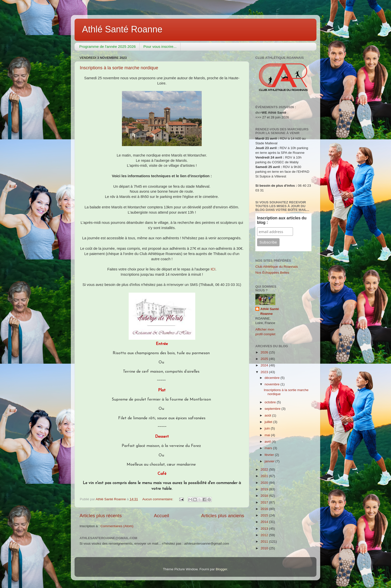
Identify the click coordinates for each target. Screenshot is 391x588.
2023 (265, 372)
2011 (265, 542)
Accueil (161, 516)
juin (268, 428)
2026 (265, 352)
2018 (265, 496)
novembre (273, 384)
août (268, 415)
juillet (269, 422)
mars (269, 448)
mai (268, 435)
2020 (265, 483)
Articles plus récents (101, 516)
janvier (270, 461)
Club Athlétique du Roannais (277, 267)
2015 (265, 515)
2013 (265, 529)
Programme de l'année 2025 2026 (107, 46)
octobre (271, 402)
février (270, 455)
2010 (265, 548)
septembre (273, 409)
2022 (265, 469)
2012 (265, 535)
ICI (213, 269)
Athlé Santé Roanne (122, 29)
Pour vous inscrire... (160, 46)
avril (268, 442)
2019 (265, 489)
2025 (265, 359)
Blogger (221, 569)
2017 (265, 502)
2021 (265, 476)
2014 (265, 522)
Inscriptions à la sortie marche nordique (119, 68)
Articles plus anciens (223, 516)
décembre (273, 378)
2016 (265, 509)
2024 (265, 365)
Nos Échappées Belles (272, 273)
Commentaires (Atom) (117, 526)
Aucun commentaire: (158, 499)
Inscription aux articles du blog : (282, 220)
